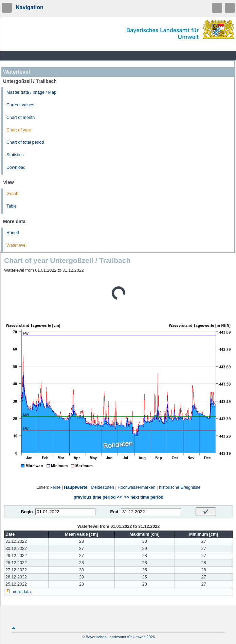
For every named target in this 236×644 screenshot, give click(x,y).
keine (55, 487)
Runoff (13, 233)
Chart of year (19, 130)
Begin (27, 512)
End (114, 512)
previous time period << (98, 497)
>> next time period (144, 497)
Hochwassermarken (136, 487)
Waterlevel (16, 245)
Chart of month (21, 118)
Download (16, 167)
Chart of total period (25, 142)
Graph (12, 194)
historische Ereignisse (180, 487)
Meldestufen (102, 487)
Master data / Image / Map (31, 92)
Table (12, 206)
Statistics (15, 155)
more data (21, 592)
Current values (20, 105)
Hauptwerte (76, 487)
